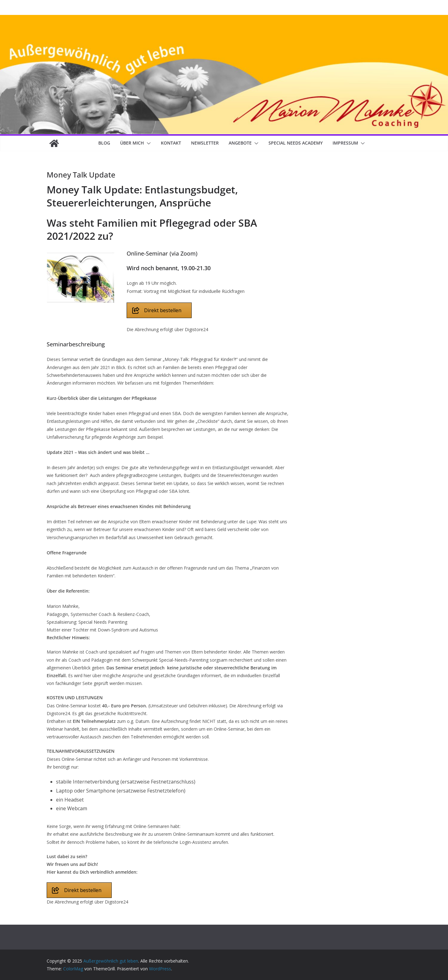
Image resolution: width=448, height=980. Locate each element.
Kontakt (171, 143)
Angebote (240, 143)
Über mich (132, 143)
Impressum (345, 143)
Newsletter (205, 143)
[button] (147, 143)
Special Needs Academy (296, 143)
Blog (104, 143)
